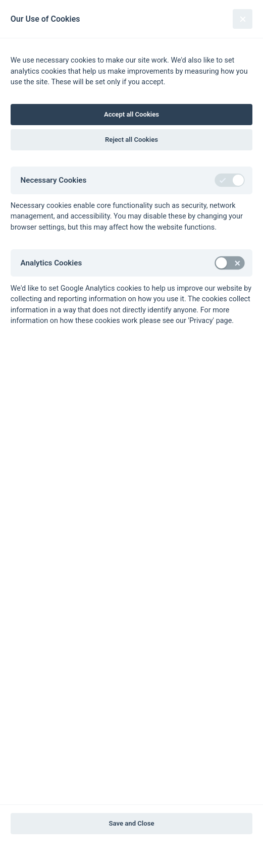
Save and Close (132, 823)
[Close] (243, 19)
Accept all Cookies (131, 114)
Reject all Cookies (131, 140)
